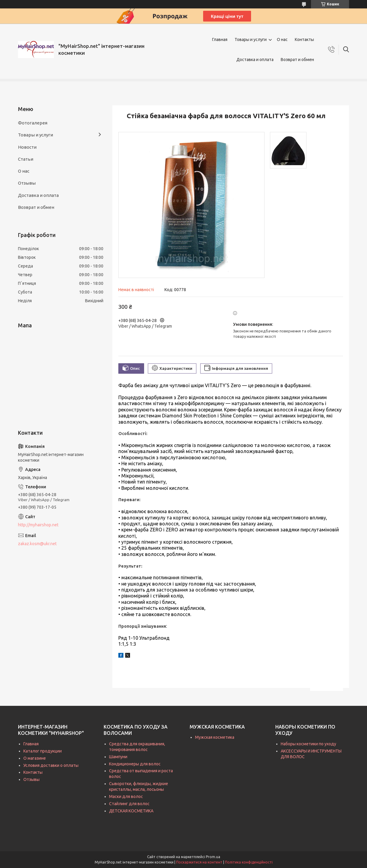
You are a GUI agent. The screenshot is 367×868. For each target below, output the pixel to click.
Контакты (304, 39)
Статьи (26, 159)
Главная (220, 39)
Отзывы (27, 183)
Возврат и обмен (297, 60)
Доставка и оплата (255, 60)
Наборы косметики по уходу (308, 744)
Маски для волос (126, 796)
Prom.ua (213, 857)
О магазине (35, 758)
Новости (27, 147)
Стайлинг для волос (129, 804)
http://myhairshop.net (38, 525)
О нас (282, 39)
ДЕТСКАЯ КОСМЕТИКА (131, 811)
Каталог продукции (43, 751)
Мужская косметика (215, 737)
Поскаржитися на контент (199, 862)
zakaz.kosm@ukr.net (37, 544)
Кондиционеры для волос (135, 764)
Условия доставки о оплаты (51, 765)
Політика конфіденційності (249, 862)
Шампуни (118, 757)
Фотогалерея (33, 123)
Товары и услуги (251, 39)
